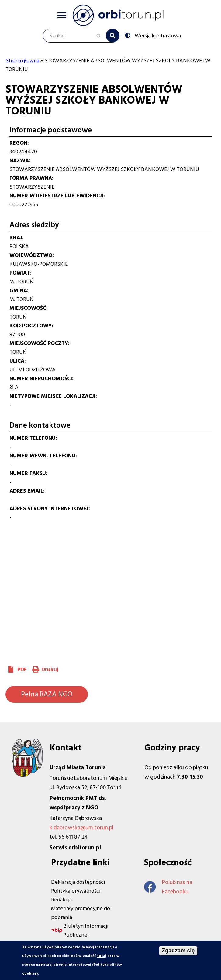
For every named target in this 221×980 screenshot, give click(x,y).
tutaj (102, 956)
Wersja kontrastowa (157, 35)
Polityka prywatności (76, 891)
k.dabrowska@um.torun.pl (81, 828)
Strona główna (22, 61)
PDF (22, 669)
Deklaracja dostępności (78, 882)
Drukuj (50, 669)
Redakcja (61, 900)
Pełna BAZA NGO (47, 694)
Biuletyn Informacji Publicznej (86, 930)
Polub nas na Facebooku (168, 887)
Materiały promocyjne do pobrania (81, 913)
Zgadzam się (178, 951)
